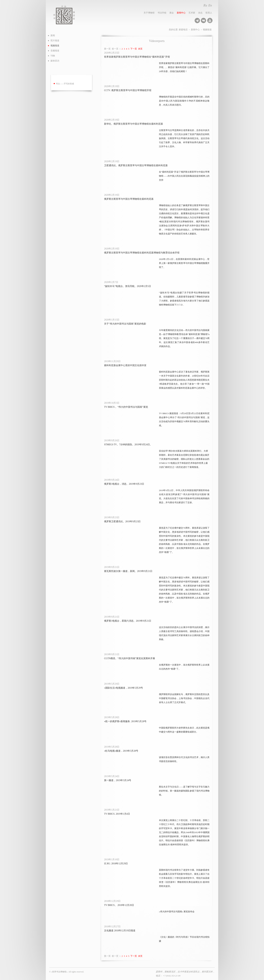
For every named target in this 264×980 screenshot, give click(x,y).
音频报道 (55, 51)
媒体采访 (55, 61)
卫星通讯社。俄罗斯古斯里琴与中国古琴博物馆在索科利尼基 (136, 165)
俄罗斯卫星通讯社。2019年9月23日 (122, 521)
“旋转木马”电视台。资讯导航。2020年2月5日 (127, 286)
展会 (172, 13)
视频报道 (207, 30)
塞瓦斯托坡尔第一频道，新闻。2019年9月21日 (128, 571)
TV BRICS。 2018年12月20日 (119, 905)
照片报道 (55, 41)
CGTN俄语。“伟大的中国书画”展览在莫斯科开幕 (130, 658)
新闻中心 (181, 13)
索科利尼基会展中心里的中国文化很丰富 (125, 365)
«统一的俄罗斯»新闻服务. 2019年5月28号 (125, 721)
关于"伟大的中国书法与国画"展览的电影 (125, 324)
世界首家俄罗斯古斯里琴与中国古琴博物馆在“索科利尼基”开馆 (137, 57)
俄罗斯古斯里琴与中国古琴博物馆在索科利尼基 (129, 199)
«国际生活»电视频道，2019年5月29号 (123, 688)
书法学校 (162, 13)
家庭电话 (183, 30)
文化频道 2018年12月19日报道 (120, 931)
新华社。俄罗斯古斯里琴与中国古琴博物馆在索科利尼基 (134, 124)
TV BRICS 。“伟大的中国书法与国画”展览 (126, 407)
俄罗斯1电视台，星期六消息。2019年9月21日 (128, 621)
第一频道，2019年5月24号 (118, 780)
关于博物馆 (149, 13)
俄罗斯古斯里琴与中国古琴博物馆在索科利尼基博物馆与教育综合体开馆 (142, 253)
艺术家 (192, 13)
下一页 (134, 49)
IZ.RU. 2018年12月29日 (116, 864)
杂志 (200, 13)
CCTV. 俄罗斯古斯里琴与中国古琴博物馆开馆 (128, 90)
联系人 (209, 13)
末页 (140, 49)
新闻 (53, 35)
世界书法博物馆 (68, 15)
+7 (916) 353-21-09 (172, 976)
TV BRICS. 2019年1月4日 (117, 814)
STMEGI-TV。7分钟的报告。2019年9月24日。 (128, 445)
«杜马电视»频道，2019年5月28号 (121, 751)
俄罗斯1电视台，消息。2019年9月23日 (124, 484)
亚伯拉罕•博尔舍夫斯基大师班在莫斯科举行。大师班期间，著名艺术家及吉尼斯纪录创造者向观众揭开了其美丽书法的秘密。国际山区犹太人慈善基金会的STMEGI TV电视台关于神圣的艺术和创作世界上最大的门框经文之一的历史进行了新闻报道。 (184, 459)
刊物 (53, 56)
